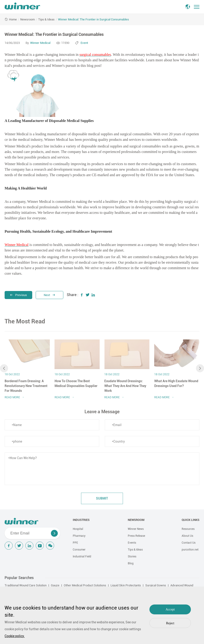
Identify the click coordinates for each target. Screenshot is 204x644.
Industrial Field (82, 556)
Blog (131, 563)
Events (132, 543)
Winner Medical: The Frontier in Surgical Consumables (93, 19)
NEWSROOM (136, 520)
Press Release (136, 536)
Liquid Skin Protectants (126, 585)
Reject (170, 623)
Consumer (79, 550)
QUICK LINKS (191, 520)
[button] (4, 370)
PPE (75, 543)
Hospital (78, 529)
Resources (188, 529)
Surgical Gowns (156, 585)
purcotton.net (190, 550)
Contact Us (189, 543)
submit (102, 500)
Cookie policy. (15, 636)
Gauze (55, 585)
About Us (187, 536)
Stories (132, 556)
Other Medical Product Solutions (85, 585)
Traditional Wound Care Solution (26, 585)
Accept (170, 609)
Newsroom (28, 19)
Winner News (136, 529)
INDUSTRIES (81, 520)
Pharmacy (79, 536)
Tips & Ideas (46, 19)
